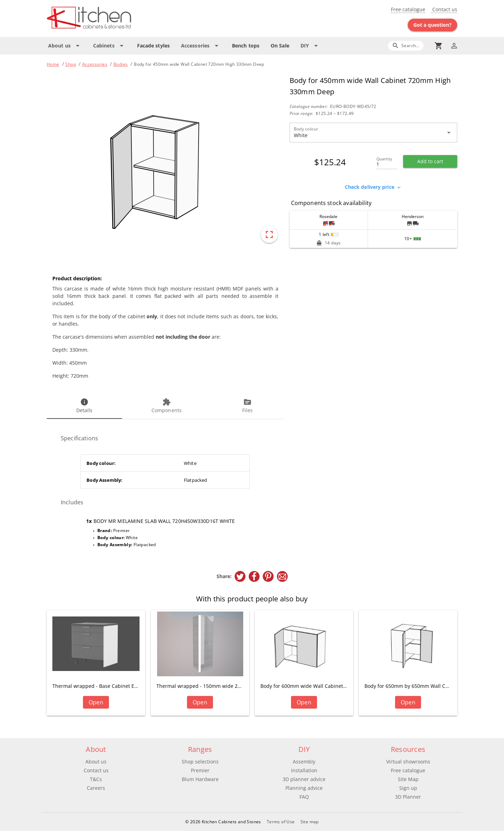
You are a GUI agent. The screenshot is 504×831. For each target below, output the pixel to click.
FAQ (304, 797)
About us (96, 762)
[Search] (406, 46)
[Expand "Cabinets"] (109, 46)
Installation (304, 770)
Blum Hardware (200, 779)
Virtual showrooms (408, 762)
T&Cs (96, 779)
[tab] (84, 406)
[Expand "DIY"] (310, 46)
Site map (310, 822)
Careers (96, 788)
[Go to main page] (114, 18)
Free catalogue (408, 9)
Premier (200, 770)
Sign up (408, 788)
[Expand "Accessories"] (201, 46)
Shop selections (200, 762)
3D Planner (408, 797)
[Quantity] (387, 162)
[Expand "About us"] (65, 46)
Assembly (304, 762)
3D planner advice (304, 779)
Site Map (408, 779)
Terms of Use (281, 822)
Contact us (444, 9)
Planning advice (304, 788)
